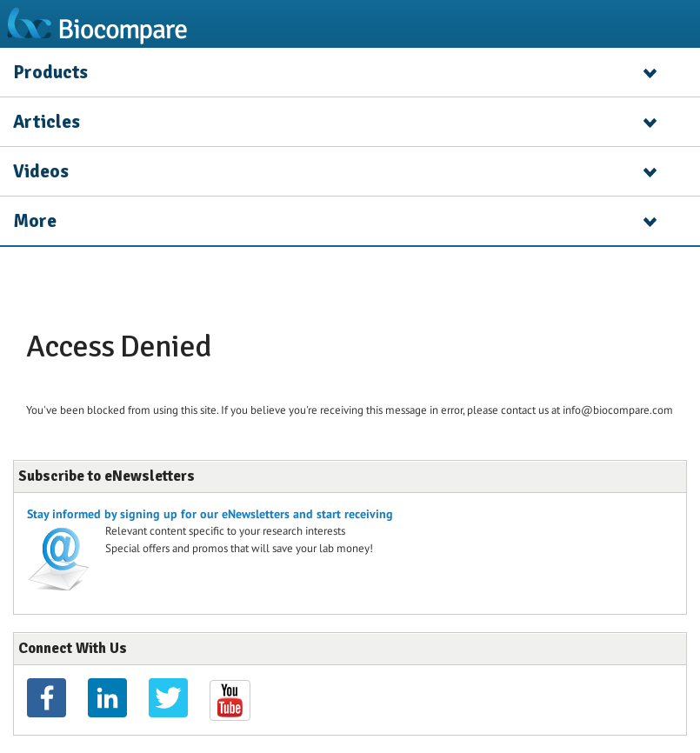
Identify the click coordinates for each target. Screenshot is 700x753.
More (35, 221)
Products (50, 72)
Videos (41, 171)
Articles (47, 122)
